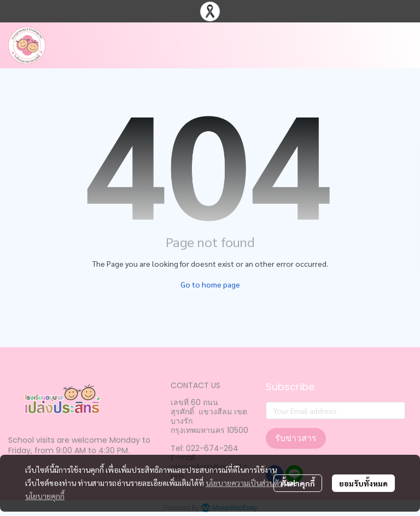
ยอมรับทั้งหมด (363, 483)
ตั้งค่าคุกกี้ (298, 483)
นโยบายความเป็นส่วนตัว (244, 483)
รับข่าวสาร (296, 438)
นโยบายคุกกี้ (45, 496)
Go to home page (210, 284)
